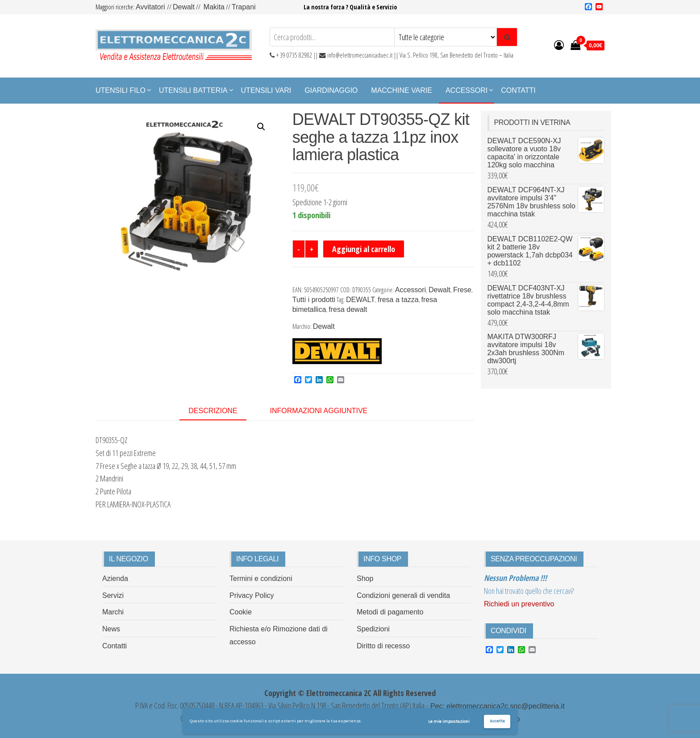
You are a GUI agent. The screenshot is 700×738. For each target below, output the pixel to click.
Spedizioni (373, 629)
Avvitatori (151, 7)
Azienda (115, 578)
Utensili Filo (121, 90)
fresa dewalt (348, 309)
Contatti (518, 90)
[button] (261, 127)
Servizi (113, 595)
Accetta (497, 721)
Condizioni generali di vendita (403, 595)
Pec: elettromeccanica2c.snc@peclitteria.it (496, 706)
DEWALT (360, 300)
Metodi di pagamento (390, 612)
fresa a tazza (398, 300)
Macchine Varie (402, 90)
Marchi (113, 612)
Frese (462, 290)
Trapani (244, 7)
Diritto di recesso (383, 646)
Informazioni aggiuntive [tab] (319, 411)
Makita (214, 7)
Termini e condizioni (261, 578)
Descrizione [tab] (213, 411)
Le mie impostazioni (449, 721)
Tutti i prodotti (314, 300)
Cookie (241, 612)
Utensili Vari (266, 90)
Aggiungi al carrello (364, 249)
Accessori (467, 90)
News (111, 629)
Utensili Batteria (193, 90)
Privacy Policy (252, 595)
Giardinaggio (331, 90)
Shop (365, 578)
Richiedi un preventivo (519, 604)
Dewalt (184, 7)
